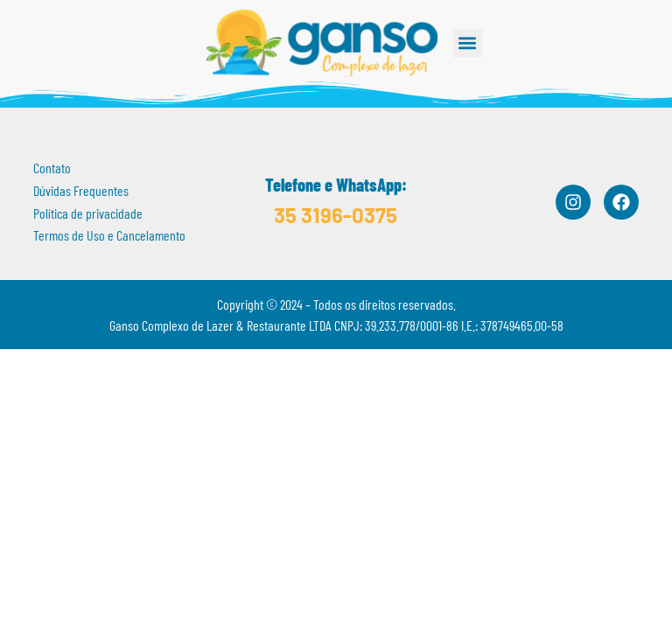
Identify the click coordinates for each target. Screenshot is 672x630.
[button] (468, 43)
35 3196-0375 (336, 215)
